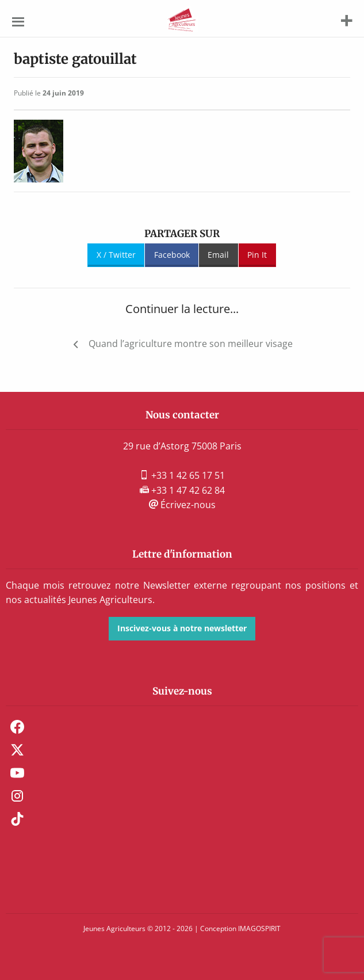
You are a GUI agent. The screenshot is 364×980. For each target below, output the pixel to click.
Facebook (172, 255)
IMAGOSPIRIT (259, 928)
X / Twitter (116, 255)
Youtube (17, 773)
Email (218, 255)
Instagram (17, 796)
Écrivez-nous (182, 505)
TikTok (17, 819)
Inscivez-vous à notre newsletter (182, 628)
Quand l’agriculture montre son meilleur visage (191, 344)
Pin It (257, 255)
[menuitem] (182, 727)
